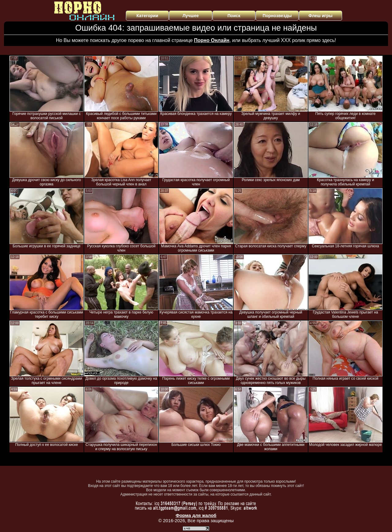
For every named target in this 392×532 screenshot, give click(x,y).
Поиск (234, 16)
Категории (147, 16)
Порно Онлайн (212, 40)
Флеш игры (320, 16)
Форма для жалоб (196, 515)
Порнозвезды (277, 16)
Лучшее (191, 16)
